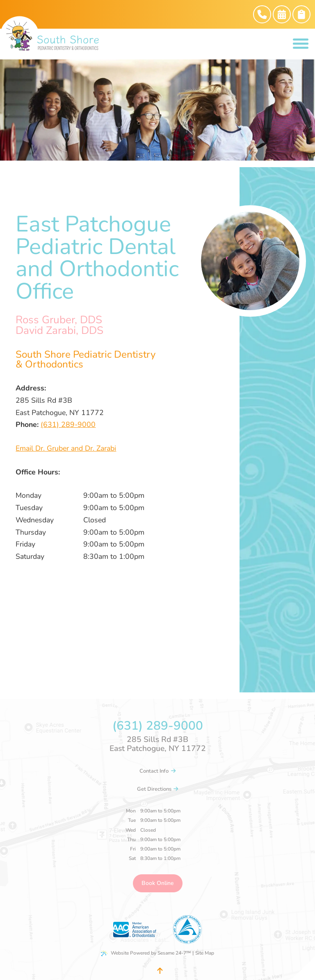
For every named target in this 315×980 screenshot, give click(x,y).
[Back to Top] (160, 971)
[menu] (301, 44)
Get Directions (158, 789)
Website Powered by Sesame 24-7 (146, 953)
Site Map (205, 953)
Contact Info (157, 771)
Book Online (158, 883)
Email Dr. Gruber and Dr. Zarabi (66, 448)
